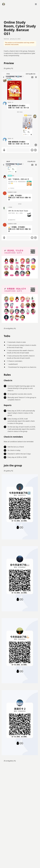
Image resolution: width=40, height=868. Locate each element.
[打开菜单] (36, 4)
